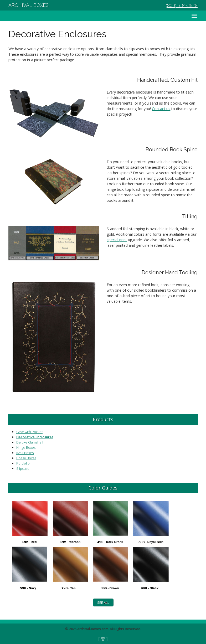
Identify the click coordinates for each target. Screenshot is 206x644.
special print (117, 240)
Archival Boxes (29, 5)
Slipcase (23, 468)
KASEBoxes (25, 453)
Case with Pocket (29, 432)
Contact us (161, 109)
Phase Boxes (26, 458)
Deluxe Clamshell (30, 442)
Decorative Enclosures (35, 437)
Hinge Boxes (26, 447)
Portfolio (23, 463)
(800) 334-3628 (182, 5)
